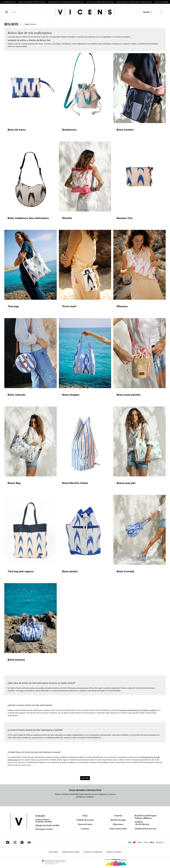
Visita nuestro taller (118, 829)
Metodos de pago (118, 820)
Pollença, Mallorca (143, 818)
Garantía (118, 816)
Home (27, 24)
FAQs (85, 816)
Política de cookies (114, 852)
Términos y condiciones (93, 852)
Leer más (85, 778)
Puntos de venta (85, 824)
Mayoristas (118, 824)
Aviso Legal (53, 852)
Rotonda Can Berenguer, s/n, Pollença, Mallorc (138, 710)
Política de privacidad (71, 852)
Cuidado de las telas (85, 820)
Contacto (85, 829)
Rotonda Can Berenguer (146, 816)
